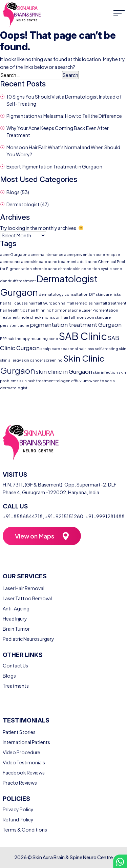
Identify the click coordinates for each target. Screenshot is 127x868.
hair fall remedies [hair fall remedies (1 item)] (77, 303)
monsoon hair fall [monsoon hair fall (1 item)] (58, 317)
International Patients (26, 742)
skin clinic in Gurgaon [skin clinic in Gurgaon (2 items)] (64, 372)
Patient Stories (19, 732)
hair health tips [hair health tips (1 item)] (14, 310)
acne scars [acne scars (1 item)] (10, 261)
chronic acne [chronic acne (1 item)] (45, 269)
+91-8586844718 (23, 516)
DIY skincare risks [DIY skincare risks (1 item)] (105, 294)
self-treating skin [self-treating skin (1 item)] (111, 349)
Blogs (13, 192)
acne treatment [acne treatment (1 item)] (62, 261)
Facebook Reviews (24, 772)
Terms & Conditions (25, 830)
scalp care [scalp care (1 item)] (50, 349)
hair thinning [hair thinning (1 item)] (40, 310)
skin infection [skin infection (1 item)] (105, 372)
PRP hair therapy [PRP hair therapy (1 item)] (15, 338)
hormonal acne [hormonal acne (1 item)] (67, 310)
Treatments (16, 686)
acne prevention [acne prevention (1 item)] (79, 254)
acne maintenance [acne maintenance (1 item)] (46, 254)
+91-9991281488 (105, 516)
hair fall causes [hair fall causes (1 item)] (14, 303)
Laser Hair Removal (24, 588)
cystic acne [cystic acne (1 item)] (111, 269)
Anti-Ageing (16, 608)
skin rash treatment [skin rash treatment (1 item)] (37, 381)
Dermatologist (23, 204)
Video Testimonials (24, 762)
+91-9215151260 (64, 516)
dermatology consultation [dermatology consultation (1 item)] (63, 294)
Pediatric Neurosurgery (28, 639)
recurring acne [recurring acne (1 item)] (44, 338)
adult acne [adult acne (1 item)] (87, 261)
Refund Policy (18, 819)
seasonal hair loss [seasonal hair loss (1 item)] (77, 349)
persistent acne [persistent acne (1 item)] (15, 325)
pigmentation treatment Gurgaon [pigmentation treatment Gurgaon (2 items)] (76, 325)
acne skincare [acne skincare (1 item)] (34, 261)
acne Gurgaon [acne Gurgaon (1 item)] (14, 254)
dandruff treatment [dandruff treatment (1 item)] (18, 281)
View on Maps (35, 536)
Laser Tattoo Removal (27, 598)
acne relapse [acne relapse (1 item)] (108, 254)
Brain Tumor (16, 629)
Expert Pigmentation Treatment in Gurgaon (54, 166)
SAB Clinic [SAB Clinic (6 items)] (83, 336)
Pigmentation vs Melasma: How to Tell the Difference (64, 116)
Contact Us (15, 665)
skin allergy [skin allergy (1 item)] (10, 360)
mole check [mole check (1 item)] (30, 317)
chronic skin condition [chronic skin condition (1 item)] (79, 269)
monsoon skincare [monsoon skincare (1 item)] (93, 317)
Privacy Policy (18, 809)
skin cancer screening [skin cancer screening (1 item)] (42, 360)
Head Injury (15, 619)
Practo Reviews (20, 783)
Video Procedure (22, 752)
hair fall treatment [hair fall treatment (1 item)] (110, 303)
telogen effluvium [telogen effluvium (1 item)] (72, 381)
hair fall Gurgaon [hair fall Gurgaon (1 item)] (44, 303)
